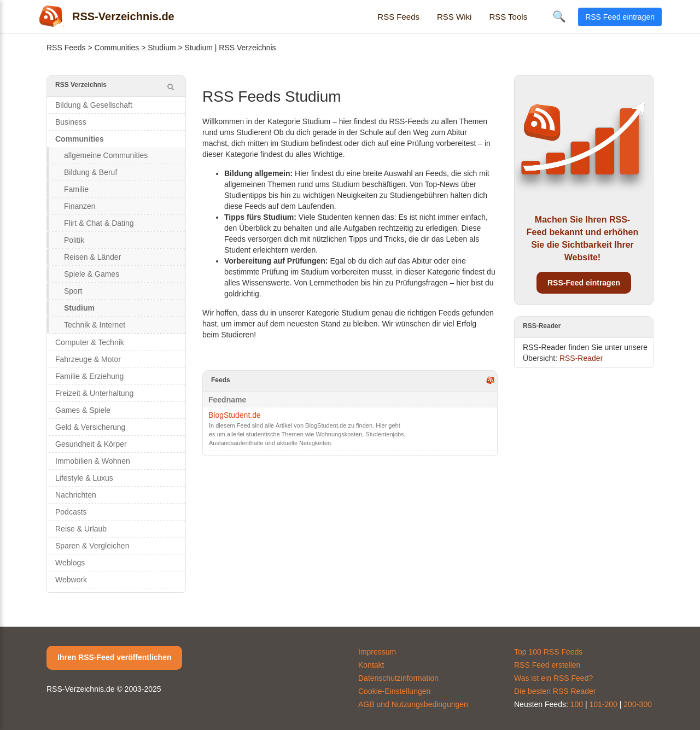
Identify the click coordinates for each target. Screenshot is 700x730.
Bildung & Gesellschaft (94, 105)
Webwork (71, 580)
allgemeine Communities (106, 155)
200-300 (637, 704)
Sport (73, 291)
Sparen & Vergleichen (92, 546)
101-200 (603, 704)
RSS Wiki (454, 17)
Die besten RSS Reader (555, 691)
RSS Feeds (398, 17)
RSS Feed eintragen (620, 17)
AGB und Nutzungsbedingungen (413, 704)
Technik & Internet (95, 325)
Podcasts (71, 512)
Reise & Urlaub (81, 529)
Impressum (377, 652)
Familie (76, 189)
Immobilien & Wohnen (93, 461)
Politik (74, 240)
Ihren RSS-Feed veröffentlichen (114, 657)
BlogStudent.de (235, 415)
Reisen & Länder (92, 257)
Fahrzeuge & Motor (88, 359)
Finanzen (80, 206)
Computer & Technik (90, 342)
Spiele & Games (92, 274)
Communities (117, 48)
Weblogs (70, 563)
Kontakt (371, 665)
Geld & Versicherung (90, 427)
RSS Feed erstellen (547, 665)
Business (71, 122)
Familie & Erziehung (89, 376)
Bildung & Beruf (91, 172)
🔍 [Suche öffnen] (559, 16)
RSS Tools (508, 17)
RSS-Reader (581, 358)
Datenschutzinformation (398, 678)
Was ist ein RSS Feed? (553, 678)
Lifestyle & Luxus (84, 478)
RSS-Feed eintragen (584, 283)
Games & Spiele (83, 410)
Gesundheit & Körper (91, 444)
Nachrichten (76, 495)
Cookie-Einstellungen (394, 691)
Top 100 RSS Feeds (548, 652)
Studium (162, 48)
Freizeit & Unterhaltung (94, 393)
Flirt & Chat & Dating (99, 223)
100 (577, 704)
